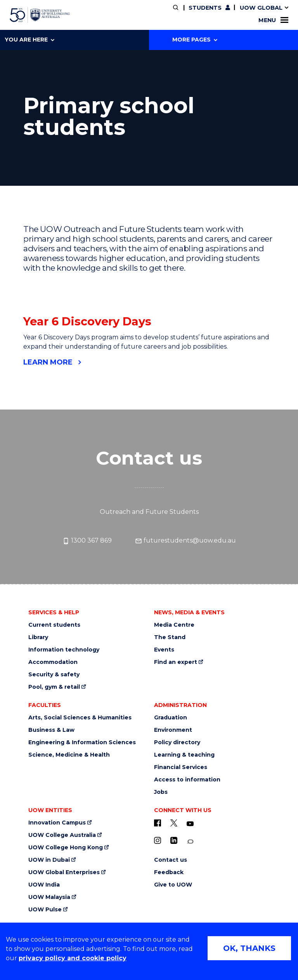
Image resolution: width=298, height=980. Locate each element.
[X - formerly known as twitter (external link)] (174, 823)
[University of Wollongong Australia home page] (40, 15)
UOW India (44, 885)
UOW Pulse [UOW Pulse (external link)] (45, 910)
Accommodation (53, 662)
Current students (54, 625)
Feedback (169, 872)
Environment (173, 730)
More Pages (195, 40)
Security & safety (54, 675)
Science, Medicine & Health (69, 755)
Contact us (171, 860)
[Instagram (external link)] (158, 840)
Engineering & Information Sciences (82, 742)
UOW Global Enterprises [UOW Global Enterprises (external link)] (64, 872)
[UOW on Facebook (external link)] (158, 823)
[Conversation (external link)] (190, 842)
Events (164, 650)
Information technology (64, 650)
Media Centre (174, 625)
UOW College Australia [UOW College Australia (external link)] (62, 835)
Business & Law (51, 730)
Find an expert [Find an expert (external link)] (176, 662)
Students (205, 8)
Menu (273, 20)
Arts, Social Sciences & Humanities (80, 718)
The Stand (170, 637)
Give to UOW (173, 885)
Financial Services (181, 767)
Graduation (171, 718)
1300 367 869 (87, 541)
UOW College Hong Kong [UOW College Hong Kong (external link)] (66, 848)
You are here (29, 40)
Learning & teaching (184, 755)
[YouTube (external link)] (190, 824)
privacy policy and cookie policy (73, 958)
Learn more (48, 362)
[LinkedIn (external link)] (174, 840)
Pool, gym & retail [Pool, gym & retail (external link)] (54, 687)
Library (38, 637)
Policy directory (177, 742)
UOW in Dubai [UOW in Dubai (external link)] (49, 860)
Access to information (187, 780)
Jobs (161, 792)
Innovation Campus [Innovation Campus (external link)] (57, 823)
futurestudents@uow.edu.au (185, 541)
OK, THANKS (249, 948)
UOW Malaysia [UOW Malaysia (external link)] (49, 897)
